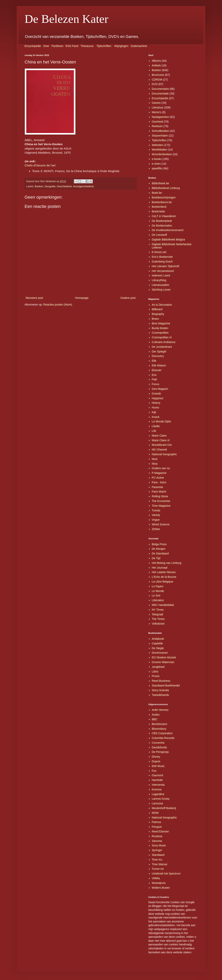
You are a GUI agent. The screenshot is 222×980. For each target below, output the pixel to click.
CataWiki (157, 643)
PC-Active (158, 478)
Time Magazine (161, 506)
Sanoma (157, 841)
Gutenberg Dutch (162, 262)
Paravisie (158, 487)
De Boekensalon (162, 226)
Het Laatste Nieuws (164, 572)
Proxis (156, 676)
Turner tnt (158, 869)
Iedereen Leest (161, 275)
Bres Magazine (161, 323)
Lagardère (158, 794)
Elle (154, 361)
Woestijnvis (159, 883)
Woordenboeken (162, 154)
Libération (158, 600)
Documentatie (160, 94)
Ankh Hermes (160, 710)
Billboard (157, 309)
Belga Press (159, 544)
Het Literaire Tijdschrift (166, 266)
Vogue (156, 520)
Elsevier (157, 370)
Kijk (154, 412)
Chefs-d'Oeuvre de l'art (40, 165)
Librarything (159, 280)
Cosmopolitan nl (162, 337)
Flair (155, 379)
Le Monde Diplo (161, 421)
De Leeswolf (159, 235)
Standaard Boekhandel (166, 685)
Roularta (157, 836)
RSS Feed (72, 46)
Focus (156, 384)
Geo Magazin (160, 389)
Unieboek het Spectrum (166, 874)
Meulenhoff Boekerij (164, 808)
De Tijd (156, 558)
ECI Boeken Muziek (164, 657)
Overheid (157, 122)
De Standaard (160, 553)
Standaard (158, 855)
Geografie (50, 186)
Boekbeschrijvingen (164, 197)
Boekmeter (159, 211)
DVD (155, 84)
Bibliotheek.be (161, 183)
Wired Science (161, 524)
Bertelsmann (160, 724)
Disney (156, 757)
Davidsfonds (159, 747)
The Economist (161, 501)
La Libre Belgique (163, 582)
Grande (156, 394)
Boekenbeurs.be (162, 202)
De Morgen (159, 549)
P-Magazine (159, 473)
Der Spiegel (159, 351)
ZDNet (156, 529)
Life (154, 431)
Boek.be (157, 193)
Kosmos (157, 789)
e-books (157, 159)
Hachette (157, 780)
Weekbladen (160, 150)
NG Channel (159, 450)
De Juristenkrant (162, 347)
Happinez (158, 398)
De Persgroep (160, 752)
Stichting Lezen (161, 290)
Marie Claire (159, 436)
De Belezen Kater (66, 19)
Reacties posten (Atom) (58, 305)
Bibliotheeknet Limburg (166, 188)
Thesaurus (87, 46)
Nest (155, 459)
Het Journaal (160, 568)
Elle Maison (159, 365)
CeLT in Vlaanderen (164, 216)
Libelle (156, 426)
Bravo (155, 319)
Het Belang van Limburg (167, 563)
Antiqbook (158, 639)
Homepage (82, 298)
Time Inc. (157, 860)
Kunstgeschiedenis (83, 186)
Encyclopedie (33, 46)
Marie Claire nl (161, 440)
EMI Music (158, 766)
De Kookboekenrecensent (168, 230)
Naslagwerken (161, 117)
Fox (154, 771)
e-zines (156, 164)
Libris (155, 672)
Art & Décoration (162, 305)
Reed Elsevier (160, 831)
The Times (158, 619)
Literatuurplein (161, 285)
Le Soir (156, 596)
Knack (156, 417)
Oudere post (128, 298)
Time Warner (160, 864)
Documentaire (160, 89)
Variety (156, 515)
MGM (155, 813)
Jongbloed (158, 667)
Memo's (157, 112)
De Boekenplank (162, 221)
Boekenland (159, 207)
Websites (157, 145)
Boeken (39, 186)
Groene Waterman (163, 662)
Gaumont (158, 775)
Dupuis (156, 761)
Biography (158, 314)
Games (156, 103)
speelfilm (157, 168)
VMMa (156, 878)
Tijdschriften (104, 46)
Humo (155, 407)
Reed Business (161, 681)
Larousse (158, 803)
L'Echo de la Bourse (164, 577)
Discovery (158, 356)
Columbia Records (163, 738)
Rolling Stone (160, 496)
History (156, 403)
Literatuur (158, 107)
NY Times (158, 610)
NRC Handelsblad (163, 605)
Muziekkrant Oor (162, 445)
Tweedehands (160, 695)
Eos (154, 375)
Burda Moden (160, 328)
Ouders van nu (161, 468)
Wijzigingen (121, 46)
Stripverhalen (160, 136)
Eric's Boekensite (162, 257)
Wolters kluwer (161, 888)
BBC (155, 719)
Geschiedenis (64, 186)
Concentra (158, 743)
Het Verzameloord (163, 271)
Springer (157, 850)
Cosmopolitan (160, 333)
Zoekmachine (139, 46)
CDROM (157, 80)
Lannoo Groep (161, 799)
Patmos (156, 822)
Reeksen (157, 126)
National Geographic (164, 454)
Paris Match (159, 492)
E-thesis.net (159, 252)
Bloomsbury (159, 729)
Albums (156, 61)
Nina (155, 464)
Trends (156, 510)
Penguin (157, 827)
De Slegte (158, 648)
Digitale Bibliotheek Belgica (168, 239)
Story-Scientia (160, 690)
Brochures (158, 75)
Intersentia (158, 785)
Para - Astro (159, 482)
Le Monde (158, 591)
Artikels (156, 65)
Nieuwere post (34, 298)
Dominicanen (160, 653)
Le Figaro (158, 586)
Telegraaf (158, 614)
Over (46, 46)
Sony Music (159, 845)
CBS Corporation (162, 733)
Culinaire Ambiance (164, 342)
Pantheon (57, 46)
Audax (156, 715)
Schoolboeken (161, 131)
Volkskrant (158, 624)
